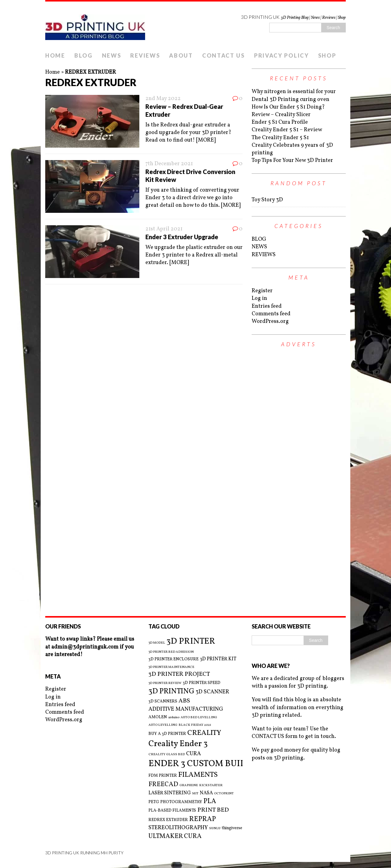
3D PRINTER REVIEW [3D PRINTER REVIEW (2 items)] (165, 683)
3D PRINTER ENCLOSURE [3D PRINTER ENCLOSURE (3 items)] (173, 659)
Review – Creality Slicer (281, 115)
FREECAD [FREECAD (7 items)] (163, 784)
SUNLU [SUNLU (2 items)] (215, 829)
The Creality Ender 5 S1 (280, 138)
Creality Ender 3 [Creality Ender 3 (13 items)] (178, 744)
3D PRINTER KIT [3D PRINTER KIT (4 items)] (218, 659)
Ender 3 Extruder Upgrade (182, 237)
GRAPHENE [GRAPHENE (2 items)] (189, 786)
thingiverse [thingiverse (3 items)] (232, 828)
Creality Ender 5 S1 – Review (287, 130)
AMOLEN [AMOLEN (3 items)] (158, 717)
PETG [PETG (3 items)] (154, 802)
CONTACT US (224, 55)
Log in (259, 298)
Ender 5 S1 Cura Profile (280, 122)
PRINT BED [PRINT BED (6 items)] (213, 810)
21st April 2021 (164, 229)
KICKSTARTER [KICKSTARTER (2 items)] (211, 786)
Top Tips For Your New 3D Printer (292, 161)
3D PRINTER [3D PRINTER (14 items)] (191, 641)
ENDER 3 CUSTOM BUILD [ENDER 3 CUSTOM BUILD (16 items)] (200, 764)
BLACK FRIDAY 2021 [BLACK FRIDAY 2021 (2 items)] (195, 725)
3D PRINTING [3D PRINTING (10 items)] (171, 692)
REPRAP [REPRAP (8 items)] (202, 819)
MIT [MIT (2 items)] (195, 794)
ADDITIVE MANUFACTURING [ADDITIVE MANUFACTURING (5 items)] (186, 709)
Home (53, 72)
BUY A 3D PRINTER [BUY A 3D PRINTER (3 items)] (167, 734)
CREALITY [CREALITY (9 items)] (204, 733)
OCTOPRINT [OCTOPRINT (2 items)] (224, 794)
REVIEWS (145, 55)
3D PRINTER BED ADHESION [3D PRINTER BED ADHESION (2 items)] (171, 652)
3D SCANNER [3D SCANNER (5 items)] (212, 692)
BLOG (84, 55)
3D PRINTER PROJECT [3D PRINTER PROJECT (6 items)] (179, 674)
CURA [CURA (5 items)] (194, 754)
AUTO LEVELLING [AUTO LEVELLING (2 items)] (163, 725)
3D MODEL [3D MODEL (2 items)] (157, 643)
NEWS (112, 55)
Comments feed (271, 314)
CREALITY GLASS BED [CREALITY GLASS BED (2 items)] (167, 755)
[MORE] (206, 140)
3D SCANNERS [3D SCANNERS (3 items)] (163, 701)
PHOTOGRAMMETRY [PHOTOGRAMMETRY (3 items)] (181, 802)
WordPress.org (270, 322)
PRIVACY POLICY (282, 55)
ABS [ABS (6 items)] (184, 701)
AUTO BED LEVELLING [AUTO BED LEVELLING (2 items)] (199, 718)
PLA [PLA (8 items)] (210, 801)
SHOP (327, 55)
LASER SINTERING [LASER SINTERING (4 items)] (170, 793)
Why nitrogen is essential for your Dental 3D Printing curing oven (294, 96)
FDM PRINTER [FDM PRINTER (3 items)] (163, 776)
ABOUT (181, 55)
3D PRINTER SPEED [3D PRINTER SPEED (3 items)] (202, 683)
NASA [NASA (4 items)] (206, 793)
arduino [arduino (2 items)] (174, 718)
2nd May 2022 (163, 99)
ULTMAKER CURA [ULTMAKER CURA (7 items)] (175, 836)
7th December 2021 (169, 164)
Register (262, 291)
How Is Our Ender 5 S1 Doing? (288, 107)
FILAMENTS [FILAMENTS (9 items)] (198, 775)
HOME (55, 55)
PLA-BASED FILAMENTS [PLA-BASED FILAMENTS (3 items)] (172, 811)
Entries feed (267, 306)
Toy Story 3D (267, 200)
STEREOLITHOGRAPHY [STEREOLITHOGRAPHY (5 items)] (178, 828)
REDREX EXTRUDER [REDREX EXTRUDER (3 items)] (168, 820)
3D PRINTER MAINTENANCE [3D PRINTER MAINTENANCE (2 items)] (171, 667)
